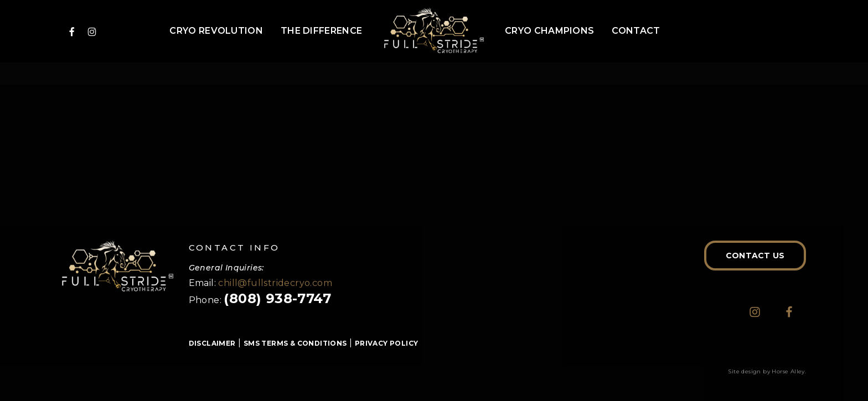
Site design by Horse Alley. (767, 371)
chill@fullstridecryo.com (275, 283)
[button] (755, 256)
